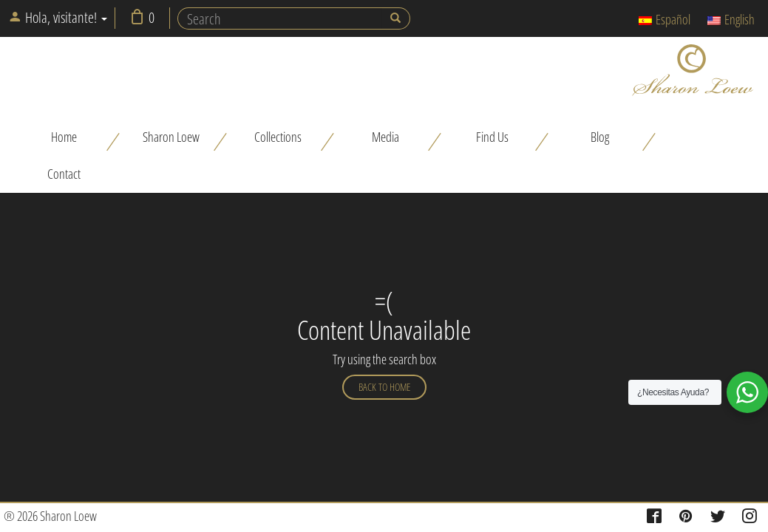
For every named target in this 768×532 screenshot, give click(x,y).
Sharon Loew (171, 137)
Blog (600, 137)
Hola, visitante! (57, 17)
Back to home (384, 387)
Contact (64, 174)
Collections (278, 137)
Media (385, 137)
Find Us (492, 137)
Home (64, 137)
